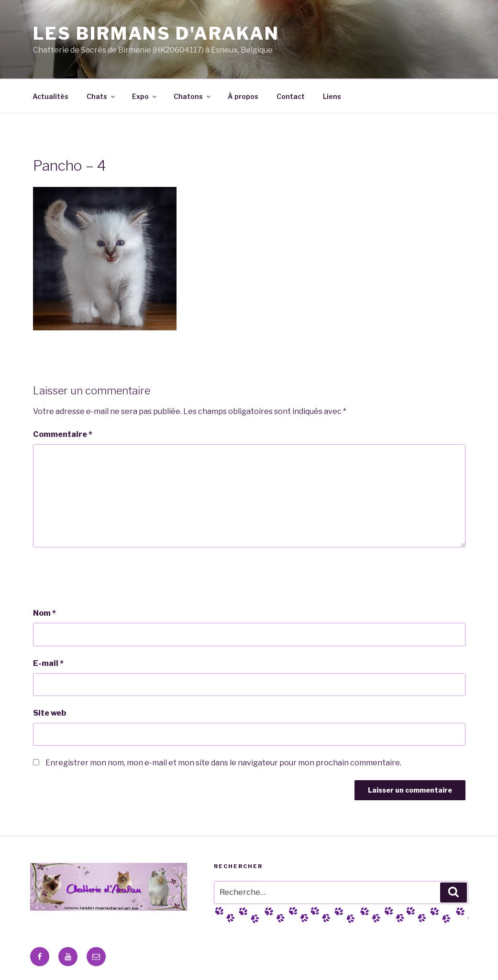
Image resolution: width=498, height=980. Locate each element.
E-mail (48, 663)
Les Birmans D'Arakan (156, 33)
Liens (332, 96)
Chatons (193, 96)
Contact (291, 96)
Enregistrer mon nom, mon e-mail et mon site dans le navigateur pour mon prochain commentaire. (223, 763)
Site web (50, 713)
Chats (101, 96)
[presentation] (106, 577)
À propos (243, 96)
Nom (44, 613)
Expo (145, 96)
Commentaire (63, 434)
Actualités (50, 96)
